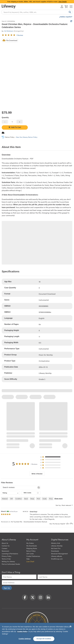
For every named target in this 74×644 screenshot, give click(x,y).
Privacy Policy (7, 556)
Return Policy (31, 551)
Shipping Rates (32, 548)
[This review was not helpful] (71, 524)
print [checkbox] (38, 499)
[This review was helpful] (67, 524)
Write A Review (37, 474)
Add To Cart (15, 127)
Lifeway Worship (57, 546)
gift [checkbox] (11, 499)
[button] (51, 457)
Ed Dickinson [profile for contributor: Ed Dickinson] (9, 31)
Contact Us (6, 546)
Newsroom (5, 551)
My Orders (30, 543)
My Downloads (32, 546)
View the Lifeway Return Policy (27, 137)
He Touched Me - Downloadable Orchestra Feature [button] (29, 522)
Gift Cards (30, 554)
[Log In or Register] (62, 7)
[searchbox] (19, 487)
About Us (5, 543)
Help (28, 559)
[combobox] (37, 12)
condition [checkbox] (18, 499)
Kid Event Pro (56, 548)
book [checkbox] (26, 499)
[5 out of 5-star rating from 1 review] (12, 35)
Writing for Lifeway (8, 561)
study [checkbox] (32, 499)
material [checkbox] (5, 499)
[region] (37, 633)
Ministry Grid (56, 543)
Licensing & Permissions (10, 554)
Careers (5, 548)
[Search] (69, 12)
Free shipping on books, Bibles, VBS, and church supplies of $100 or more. (37, 2)
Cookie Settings (25, 639)
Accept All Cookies (44, 639)
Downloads (55, 551)
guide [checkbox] (45, 499)
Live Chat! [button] (30, 561)
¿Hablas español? (66, 17)
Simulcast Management (59, 554)
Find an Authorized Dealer (11, 564)
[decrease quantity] (5, 122)
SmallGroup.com (57, 559)
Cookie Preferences (33, 556)
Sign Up (7, 588)
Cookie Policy (22, 631)
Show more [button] (58, 499)
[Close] (71, 626)
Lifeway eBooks (57, 556)
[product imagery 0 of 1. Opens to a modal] (37, 73)
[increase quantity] (20, 122)
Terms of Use (6, 559)
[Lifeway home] (9, 7)
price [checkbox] (51, 499)
